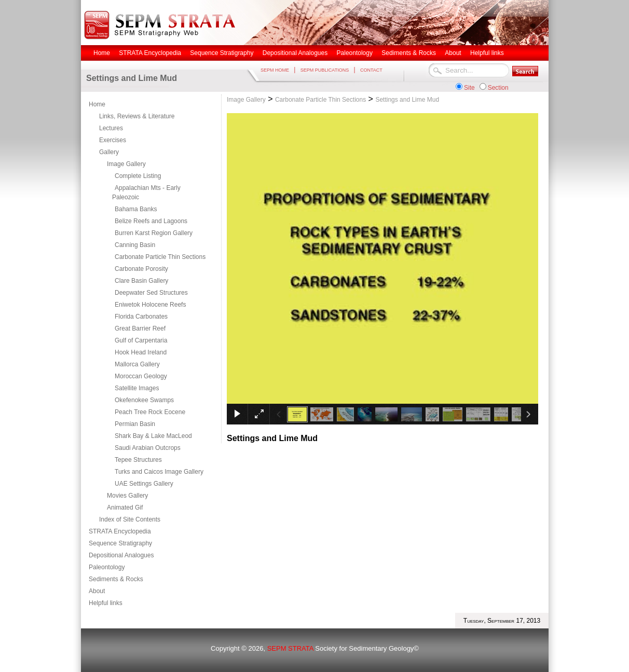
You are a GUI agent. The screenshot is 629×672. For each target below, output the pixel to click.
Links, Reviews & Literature (137, 116)
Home (97, 104)
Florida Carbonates (141, 317)
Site (469, 88)
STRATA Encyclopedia (120, 531)
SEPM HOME (275, 70)
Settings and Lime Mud (407, 100)
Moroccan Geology (141, 376)
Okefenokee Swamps (144, 400)
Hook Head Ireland (141, 352)
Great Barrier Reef (140, 328)
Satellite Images (137, 388)
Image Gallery (126, 164)
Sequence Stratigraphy (120, 543)
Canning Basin (135, 245)
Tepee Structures (138, 460)
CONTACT (371, 70)
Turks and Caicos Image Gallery (159, 472)
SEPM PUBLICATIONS (325, 70)
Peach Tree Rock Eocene (150, 412)
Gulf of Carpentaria (141, 340)
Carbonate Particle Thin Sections (160, 257)
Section (498, 88)
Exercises (113, 140)
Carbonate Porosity (141, 269)
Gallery (109, 152)
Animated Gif (125, 508)
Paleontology (107, 567)
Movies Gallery (127, 496)
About (97, 591)
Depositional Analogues (121, 555)
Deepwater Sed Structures (151, 293)
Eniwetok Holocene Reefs (150, 305)
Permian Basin (135, 424)
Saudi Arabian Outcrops (148, 448)
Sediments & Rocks (116, 579)
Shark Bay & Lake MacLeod (153, 436)
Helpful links (106, 603)
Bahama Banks (136, 209)
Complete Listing (138, 176)
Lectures (111, 128)
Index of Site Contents (130, 519)
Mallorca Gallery (137, 364)
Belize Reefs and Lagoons (151, 221)
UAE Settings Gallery (144, 484)
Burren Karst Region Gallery (154, 233)
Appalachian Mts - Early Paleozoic (146, 193)
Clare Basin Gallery (141, 281)
